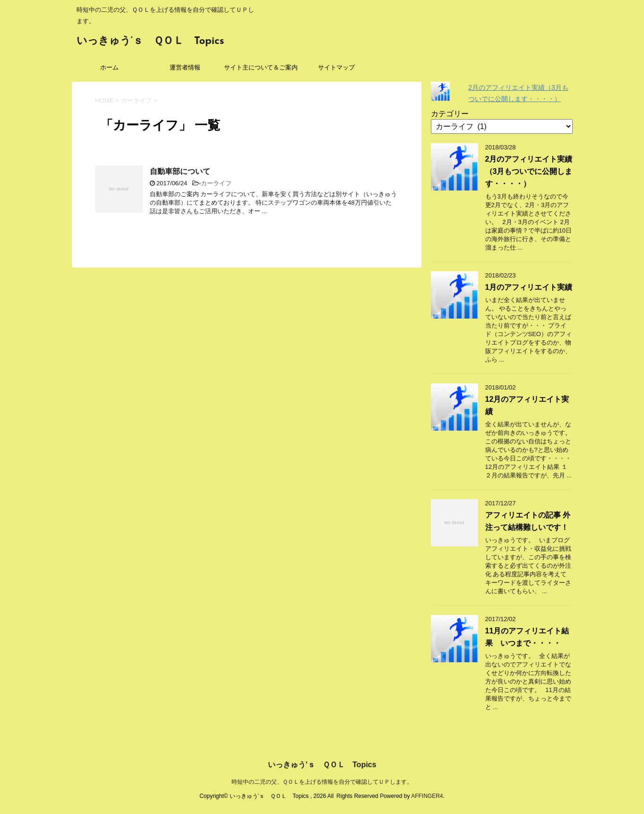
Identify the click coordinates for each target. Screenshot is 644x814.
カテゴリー (450, 114)
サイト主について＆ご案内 (261, 67)
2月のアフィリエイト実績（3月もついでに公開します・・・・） (529, 171)
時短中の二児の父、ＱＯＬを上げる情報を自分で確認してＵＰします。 (322, 782)
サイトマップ (336, 67)
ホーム (109, 67)
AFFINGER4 (427, 796)
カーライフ (216, 183)
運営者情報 (185, 67)
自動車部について (180, 171)
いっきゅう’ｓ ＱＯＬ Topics (150, 41)
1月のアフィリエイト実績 (529, 287)
